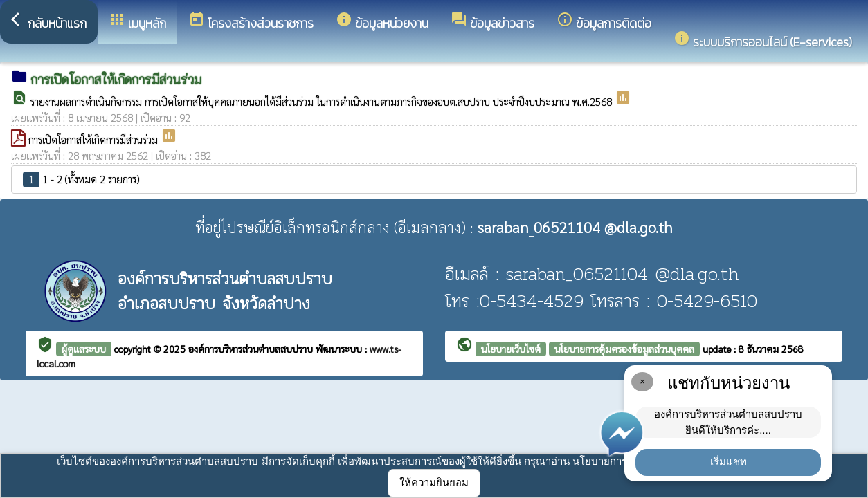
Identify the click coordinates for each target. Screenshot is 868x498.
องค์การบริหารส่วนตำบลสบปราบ (252, 349)
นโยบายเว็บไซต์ (511, 349)
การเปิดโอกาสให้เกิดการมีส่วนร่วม (94, 139)
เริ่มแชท (729, 462)
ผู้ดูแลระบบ (84, 349)
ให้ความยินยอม (434, 482)
